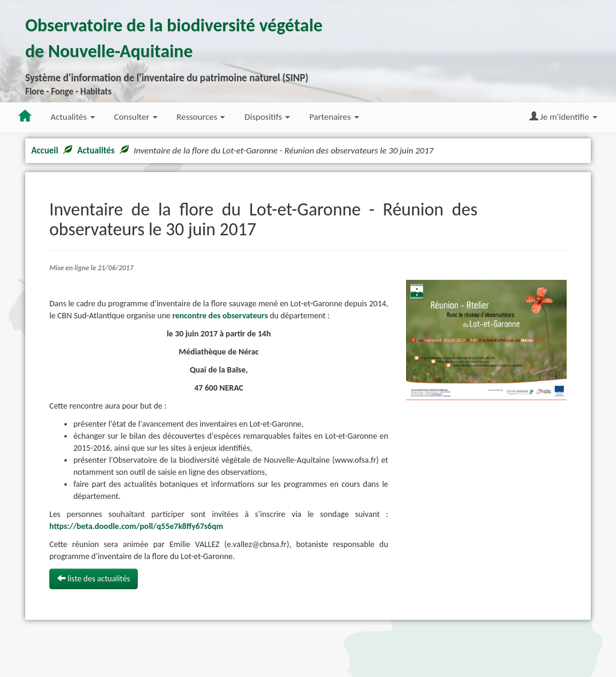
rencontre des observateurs (220, 316)
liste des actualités (94, 579)
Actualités (96, 150)
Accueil (45, 150)
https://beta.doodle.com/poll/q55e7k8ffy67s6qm (136, 526)
